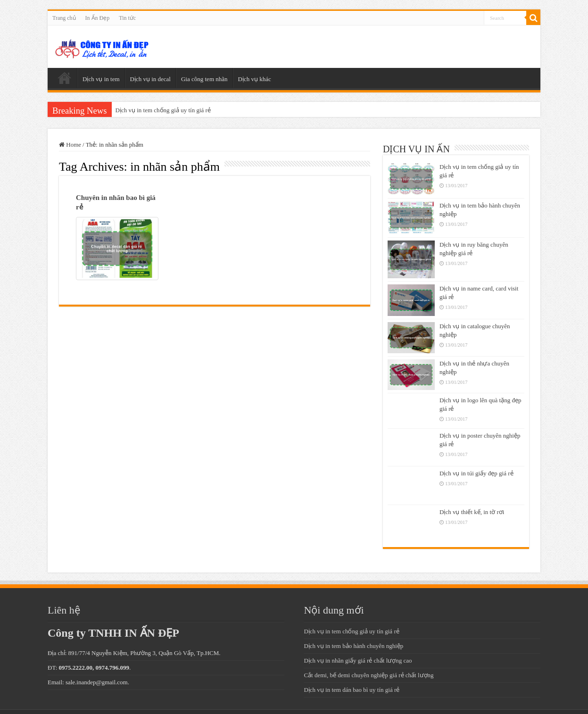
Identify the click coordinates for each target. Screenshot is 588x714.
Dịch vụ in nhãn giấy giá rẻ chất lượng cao (358, 660)
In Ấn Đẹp (98, 18)
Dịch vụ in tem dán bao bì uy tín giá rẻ (352, 690)
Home (70, 145)
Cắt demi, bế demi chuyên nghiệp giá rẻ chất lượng (369, 675)
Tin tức (127, 18)
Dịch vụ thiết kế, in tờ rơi (472, 512)
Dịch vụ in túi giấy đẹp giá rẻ (476, 473)
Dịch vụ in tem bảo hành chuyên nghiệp (353, 646)
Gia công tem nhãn (204, 79)
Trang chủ (64, 18)
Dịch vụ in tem (101, 79)
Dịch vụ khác (255, 79)
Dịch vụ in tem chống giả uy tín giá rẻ (163, 110)
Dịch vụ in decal (150, 79)
